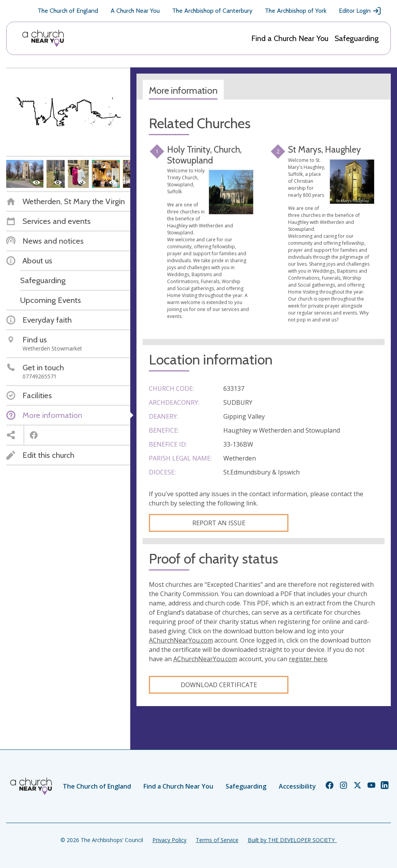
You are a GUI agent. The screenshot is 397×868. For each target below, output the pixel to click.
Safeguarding (357, 38)
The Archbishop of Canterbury (212, 11)
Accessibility (297, 786)
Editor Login (360, 11)
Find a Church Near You (290, 38)
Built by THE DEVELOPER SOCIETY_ (292, 840)
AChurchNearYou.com (181, 640)
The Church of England (68, 11)
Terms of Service (217, 840)
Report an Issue (219, 523)
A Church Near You (135, 11)
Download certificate (219, 685)
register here (308, 659)
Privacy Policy (169, 840)
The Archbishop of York (296, 11)
